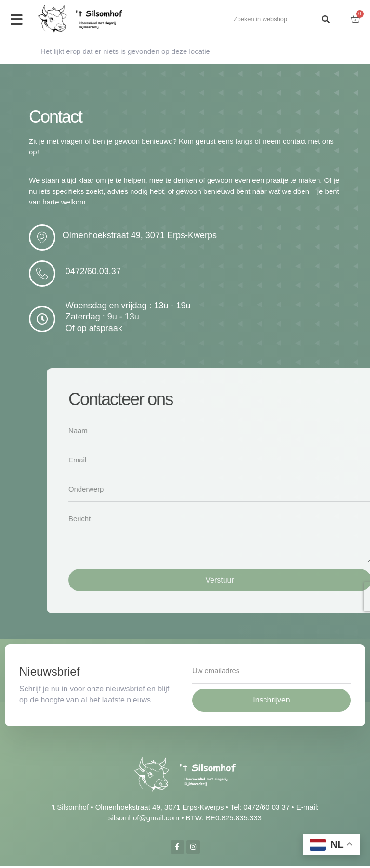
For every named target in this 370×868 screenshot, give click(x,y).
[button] (17, 20)
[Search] (326, 20)
